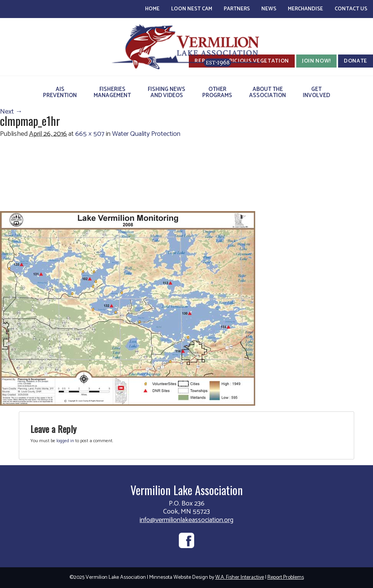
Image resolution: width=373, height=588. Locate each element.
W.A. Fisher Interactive (240, 577)
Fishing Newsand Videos (167, 92)
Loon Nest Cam (192, 9)
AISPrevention (60, 92)
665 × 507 (90, 134)
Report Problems (286, 577)
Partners (237, 9)
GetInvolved (316, 92)
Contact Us (351, 9)
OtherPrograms (217, 92)
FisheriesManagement (112, 92)
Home (152, 9)
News (269, 9)
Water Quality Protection (146, 134)
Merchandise (305, 9)
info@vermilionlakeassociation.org (186, 520)
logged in (65, 441)
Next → (11, 112)
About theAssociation (267, 92)
